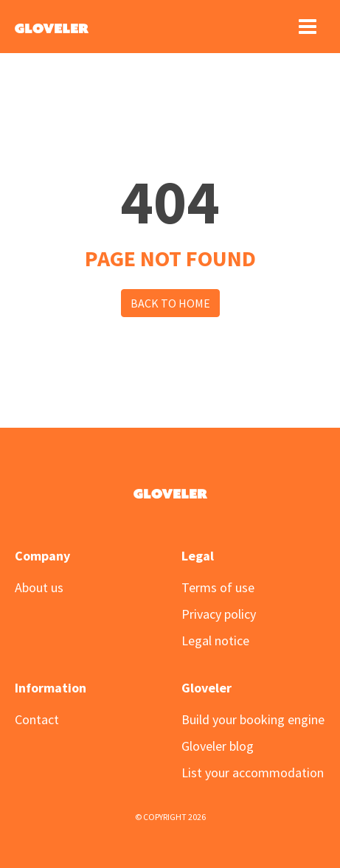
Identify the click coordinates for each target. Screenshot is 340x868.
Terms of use (218, 587)
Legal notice (215, 640)
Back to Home (170, 303)
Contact (37, 719)
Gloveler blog (218, 746)
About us (39, 587)
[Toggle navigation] (308, 27)
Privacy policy (219, 614)
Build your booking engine (253, 719)
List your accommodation (253, 772)
